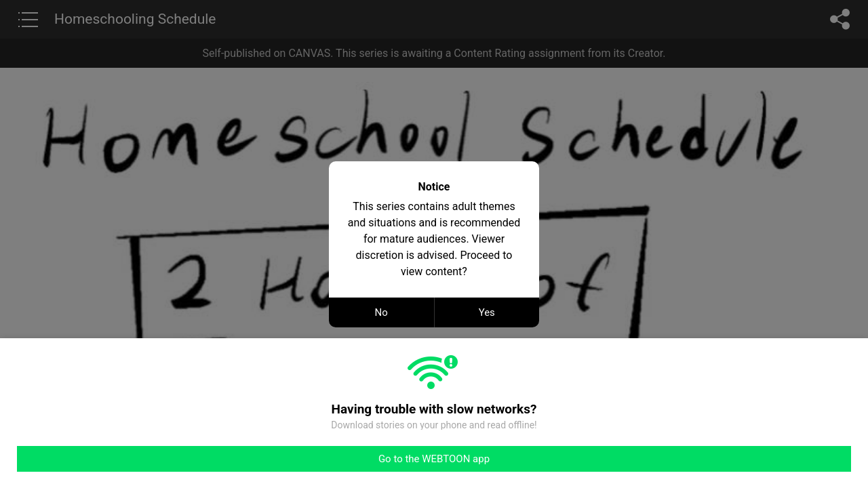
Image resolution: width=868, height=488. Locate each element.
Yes (487, 312)
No (381, 312)
